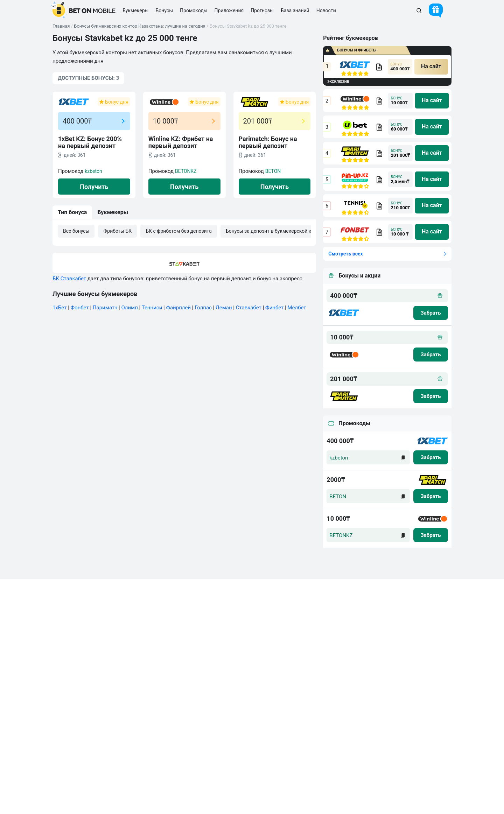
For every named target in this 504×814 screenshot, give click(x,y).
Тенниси (152, 308)
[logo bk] (344, 313)
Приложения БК (180, 665)
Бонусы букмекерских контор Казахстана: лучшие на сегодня (140, 26)
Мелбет (297, 308)
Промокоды (194, 10)
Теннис (304, 690)
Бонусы (171, 677)
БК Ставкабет (69, 279)
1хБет (59, 308)
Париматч (105, 308)
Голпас (203, 308)
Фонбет (80, 308)
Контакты (65, 652)
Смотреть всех (345, 254)
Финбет (274, 308)
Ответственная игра (76, 715)
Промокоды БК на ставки (190, 690)
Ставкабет (249, 308)
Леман (224, 308)
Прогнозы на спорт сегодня (259, 665)
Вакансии (65, 677)
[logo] (84, 10)
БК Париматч (244, 677)
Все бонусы (76, 231)
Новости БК (67, 703)
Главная (61, 26)
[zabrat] (431, 457)
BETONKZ (186, 171)
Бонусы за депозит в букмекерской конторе (276, 231)
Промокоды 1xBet (249, 703)
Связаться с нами (418, 753)
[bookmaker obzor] (379, 67)
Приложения (229, 10)
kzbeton (93, 171)
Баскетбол (307, 677)
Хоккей (304, 665)
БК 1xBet (239, 690)
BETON (273, 171)
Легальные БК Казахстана (191, 703)
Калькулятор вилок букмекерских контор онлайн (107, 690)
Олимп (129, 308)
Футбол (304, 652)
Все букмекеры (179, 652)
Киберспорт (309, 703)
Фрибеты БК (117, 231)
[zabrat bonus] (431, 313)
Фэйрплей (178, 308)
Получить (94, 187)
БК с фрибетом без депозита (179, 231)
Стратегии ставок (248, 652)
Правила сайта (70, 665)
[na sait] (431, 67)
